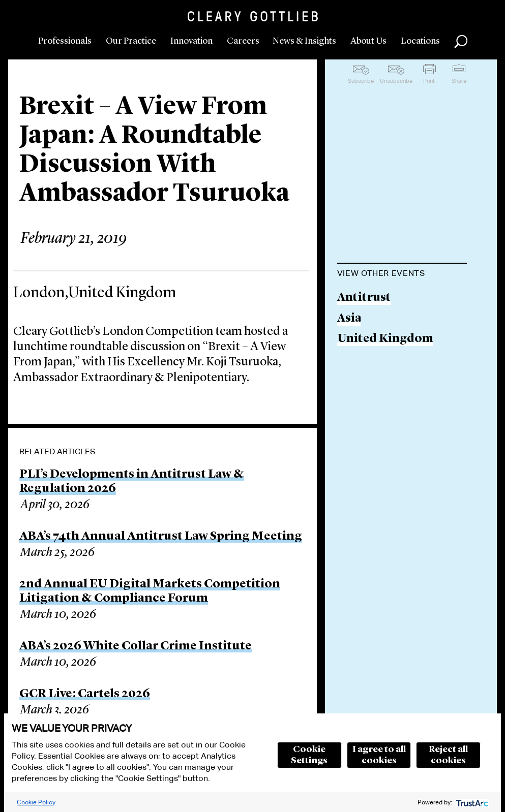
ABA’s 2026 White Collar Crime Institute (136, 646)
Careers (243, 41)
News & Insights (304, 41)
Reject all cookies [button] (448, 755)
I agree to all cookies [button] (379, 755)
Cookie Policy (36, 802)
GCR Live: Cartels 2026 (85, 694)
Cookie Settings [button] (309, 755)
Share (459, 81)
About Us (368, 41)
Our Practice (131, 41)
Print (429, 81)
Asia (349, 319)
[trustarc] (471, 802)
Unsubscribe (396, 81)
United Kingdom (385, 339)
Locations (420, 41)
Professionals (65, 41)
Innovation (191, 41)
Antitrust (364, 298)
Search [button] (461, 42)
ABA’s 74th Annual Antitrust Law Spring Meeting (161, 537)
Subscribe (361, 81)
